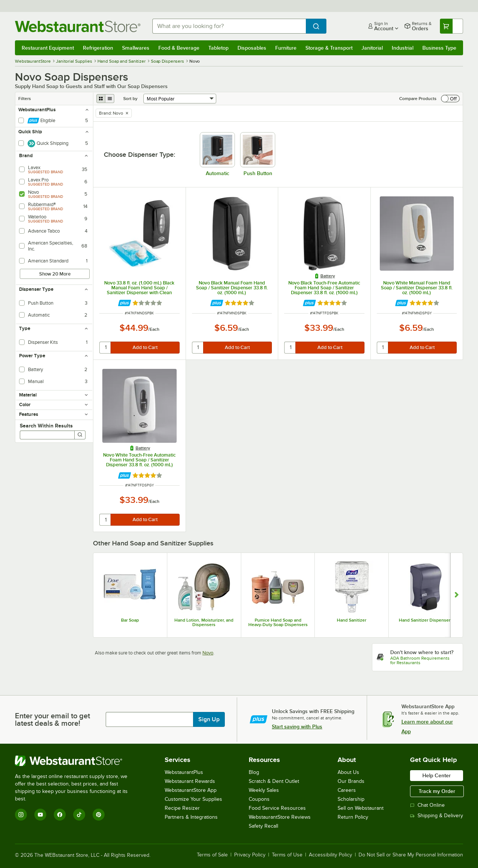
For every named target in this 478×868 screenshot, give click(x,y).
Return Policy (353, 817)
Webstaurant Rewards (190, 781)
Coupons (259, 799)
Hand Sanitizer (352, 620)
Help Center (437, 775)
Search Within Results (46, 426)
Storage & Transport (329, 48)
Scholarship (351, 799)
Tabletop (218, 48)
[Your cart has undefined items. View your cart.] (451, 26)
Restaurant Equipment (48, 48)
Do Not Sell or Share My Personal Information (411, 855)
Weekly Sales (264, 790)
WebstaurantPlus (184, 772)
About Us (348, 772)
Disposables (252, 48)
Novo (208, 653)
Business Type (439, 48)
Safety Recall (263, 826)
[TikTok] (79, 815)
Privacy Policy (250, 855)
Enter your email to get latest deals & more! (52, 719)
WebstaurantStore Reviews (280, 817)
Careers (347, 790)
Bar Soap (130, 620)
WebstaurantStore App (191, 790)
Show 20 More (55, 274)
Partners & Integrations (191, 817)
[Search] (80, 435)
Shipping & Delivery (437, 816)
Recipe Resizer (182, 808)
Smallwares (136, 48)
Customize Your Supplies (193, 799)
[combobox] (229, 26)
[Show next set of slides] (457, 595)
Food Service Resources (277, 808)
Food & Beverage (179, 48)
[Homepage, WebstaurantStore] (78, 26)
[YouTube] (40, 815)
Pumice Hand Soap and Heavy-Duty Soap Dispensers (278, 622)
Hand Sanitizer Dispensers (426, 620)
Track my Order (437, 791)
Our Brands (351, 781)
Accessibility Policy (330, 855)
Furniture (286, 48)
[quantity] (105, 348)
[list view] (110, 99)
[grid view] (101, 99)
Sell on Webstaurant (361, 808)
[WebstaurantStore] (76, 761)
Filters (25, 99)
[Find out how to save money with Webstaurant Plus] (125, 303)
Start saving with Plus (297, 727)
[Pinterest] (99, 815)
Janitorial (372, 48)
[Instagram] (21, 815)
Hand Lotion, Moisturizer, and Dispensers (204, 622)
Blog (254, 772)
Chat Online (427, 805)
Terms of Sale (212, 855)
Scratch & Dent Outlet (274, 781)
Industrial (403, 48)
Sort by (130, 99)
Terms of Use (287, 855)
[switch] (450, 99)
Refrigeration (98, 48)
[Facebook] (60, 815)
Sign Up (209, 719)
